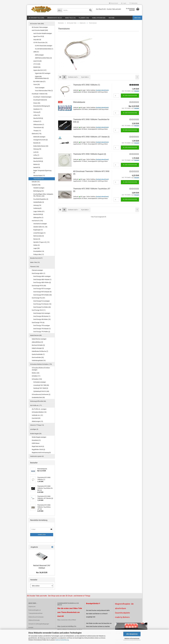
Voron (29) (37, 84)
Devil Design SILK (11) (39, 310)
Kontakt (31, 627)
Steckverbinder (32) (38, 357)
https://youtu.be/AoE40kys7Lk (67, 626)
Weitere (111, 18)
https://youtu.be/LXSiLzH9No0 (67, 620)
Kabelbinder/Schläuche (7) (40, 351)
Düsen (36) (37, 103)
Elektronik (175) (37, 134)
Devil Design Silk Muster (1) (42, 316)
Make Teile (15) (70, 18)
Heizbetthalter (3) (39, 202)
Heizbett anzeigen (39, 188)
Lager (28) (37, 248)
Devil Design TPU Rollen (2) (42, 332)
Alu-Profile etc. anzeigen (39, 409)
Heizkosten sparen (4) (37, 456)
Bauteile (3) (37, 143)
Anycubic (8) (37, 40)
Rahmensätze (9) (39, 236)
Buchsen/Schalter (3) (38, 345)
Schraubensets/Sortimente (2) (41, 394)
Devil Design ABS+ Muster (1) (42, 279)
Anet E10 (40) (38, 61)
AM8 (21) (36, 52)
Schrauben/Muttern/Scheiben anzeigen (41, 369)
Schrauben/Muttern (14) (39, 412)
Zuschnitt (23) (36, 418)
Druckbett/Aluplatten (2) (41, 199)
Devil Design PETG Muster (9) (42, 292)
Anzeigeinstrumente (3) (41, 140)
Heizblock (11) (38, 109)
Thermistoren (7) (39, 179)
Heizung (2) (37, 112)
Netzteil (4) (37, 167)
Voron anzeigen (40, 88)
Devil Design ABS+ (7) (38, 273)
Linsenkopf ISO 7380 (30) (41, 385)
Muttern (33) (36, 373)
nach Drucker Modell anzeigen (43, 33)
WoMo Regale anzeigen (39, 437)
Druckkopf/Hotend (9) (40, 100)
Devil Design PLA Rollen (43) (42, 307)
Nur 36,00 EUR (42, 573)
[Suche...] (60, 10)
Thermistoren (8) (39, 127)
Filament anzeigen (37, 270)
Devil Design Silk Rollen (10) (42, 319)
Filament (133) (84, 18)
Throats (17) (37, 131)
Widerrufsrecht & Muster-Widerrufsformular (36, 619)
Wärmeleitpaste (79, 102)
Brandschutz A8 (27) (55, 18)
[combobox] (73, 77)
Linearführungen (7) (39, 233)
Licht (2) (36, 152)
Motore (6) (37, 164)
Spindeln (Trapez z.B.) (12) (41, 242)
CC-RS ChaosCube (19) (40, 43)
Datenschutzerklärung (62, 640)
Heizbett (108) (36, 185)
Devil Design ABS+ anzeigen (42, 276)
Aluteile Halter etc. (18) (40, 227)
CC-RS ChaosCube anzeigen (44, 46)
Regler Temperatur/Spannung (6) (42, 172)
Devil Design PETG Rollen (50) (43, 295)
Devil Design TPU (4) (38, 322)
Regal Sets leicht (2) (38, 446)
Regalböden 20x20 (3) (38, 449)
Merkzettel (133, 3)
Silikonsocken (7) (39, 124)
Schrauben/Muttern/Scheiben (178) (41, 364)
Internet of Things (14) (37, 425)
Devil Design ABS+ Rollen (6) (42, 282)
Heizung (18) (37, 149)
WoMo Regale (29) (36, 434)
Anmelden (42, 535)
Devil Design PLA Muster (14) (42, 304)
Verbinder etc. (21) (37, 415)
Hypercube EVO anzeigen (43, 73)
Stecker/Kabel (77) (39, 176)
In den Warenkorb (130, 96)
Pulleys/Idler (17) (39, 254)
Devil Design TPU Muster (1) (42, 329)
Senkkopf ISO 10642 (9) (41, 388)
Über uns (137, 18)
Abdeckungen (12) (37, 421)
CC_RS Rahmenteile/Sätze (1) (44, 49)
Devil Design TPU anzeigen (42, 325)
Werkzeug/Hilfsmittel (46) (38, 401)
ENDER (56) (37, 67)
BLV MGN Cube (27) (39, 81)
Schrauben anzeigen (40, 382)
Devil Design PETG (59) (39, 286)
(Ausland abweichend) (102, 90)
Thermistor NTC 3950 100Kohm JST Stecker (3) (91, 137)
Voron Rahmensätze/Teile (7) (44, 91)
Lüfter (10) (37, 115)
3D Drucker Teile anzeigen (40, 27)
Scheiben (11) (36, 376)
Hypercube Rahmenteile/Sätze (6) (42, 77)
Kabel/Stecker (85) (99, 18)
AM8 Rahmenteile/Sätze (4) (43, 58)
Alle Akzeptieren (132, 634)
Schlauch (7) (37, 121)
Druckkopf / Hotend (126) (40, 94)
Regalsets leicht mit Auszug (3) (41, 453)
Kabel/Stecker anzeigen (39, 339)
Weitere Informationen (132, 639)
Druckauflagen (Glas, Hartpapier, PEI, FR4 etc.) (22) (43, 195)
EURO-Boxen (36, 443)
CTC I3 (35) (37, 64)
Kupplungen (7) (38, 230)
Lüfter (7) (36, 155)
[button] (113, 3)
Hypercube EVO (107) (40, 70)
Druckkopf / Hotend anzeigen (42, 97)
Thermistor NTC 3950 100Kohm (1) (87, 85)
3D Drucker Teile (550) (36, 18)
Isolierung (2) (37, 208)
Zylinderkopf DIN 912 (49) (41, 391)
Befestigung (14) (39, 191)
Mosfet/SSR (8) (38, 118)
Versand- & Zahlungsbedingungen (39, 624)
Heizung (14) (37, 205)
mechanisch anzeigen (40, 224)
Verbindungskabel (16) (39, 360)
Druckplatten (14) (39, 251)
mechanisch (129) (37, 221)
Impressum (32, 607)
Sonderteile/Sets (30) (38, 397)
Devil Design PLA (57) (38, 298)
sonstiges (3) (34, 429)
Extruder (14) (36, 182)
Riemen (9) (37, 239)
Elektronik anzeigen (39, 137)
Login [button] (124, 3)
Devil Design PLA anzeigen (42, 301)
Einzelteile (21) (36, 440)
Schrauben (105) (37, 379)
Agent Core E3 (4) (39, 36)
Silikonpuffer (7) (38, 218)
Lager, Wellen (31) (39, 211)
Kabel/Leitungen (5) (38, 348)
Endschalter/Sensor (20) (41, 146)
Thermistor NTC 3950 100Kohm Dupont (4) (90, 154)
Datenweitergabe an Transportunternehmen (35, 612)
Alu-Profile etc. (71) (36, 405)
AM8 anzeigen (39, 55)
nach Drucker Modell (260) (40, 30)
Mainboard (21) (38, 158)
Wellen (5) (37, 245)
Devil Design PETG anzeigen (42, 289)
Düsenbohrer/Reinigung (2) (42, 106)
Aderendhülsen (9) (37, 342)
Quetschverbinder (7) (38, 354)
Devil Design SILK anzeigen (42, 313)
